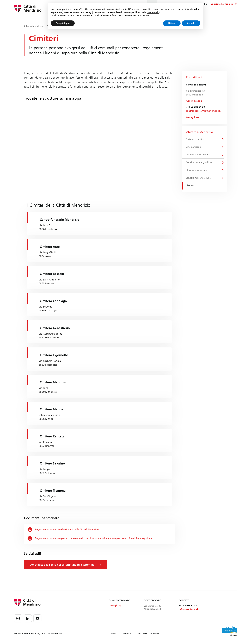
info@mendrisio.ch (189, 611)
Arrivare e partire (195, 140)
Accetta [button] (191, 23)
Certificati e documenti (198, 156)
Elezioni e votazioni (197, 172)
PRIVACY (127, 636)
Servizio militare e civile (199, 180)
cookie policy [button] (153, 12)
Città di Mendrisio (34, 26)
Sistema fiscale (194, 148)
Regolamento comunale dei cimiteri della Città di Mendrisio (63, 531)
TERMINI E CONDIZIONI (148, 636)
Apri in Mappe (194, 101)
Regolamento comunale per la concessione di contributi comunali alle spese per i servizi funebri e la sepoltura (90, 540)
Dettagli (190, 118)
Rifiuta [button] (172, 23)
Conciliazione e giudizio (199, 164)
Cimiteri (190, 188)
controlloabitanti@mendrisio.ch (203, 111)
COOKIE (112, 636)
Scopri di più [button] (63, 23)
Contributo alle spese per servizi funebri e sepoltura (66, 566)
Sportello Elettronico (224, 4)
